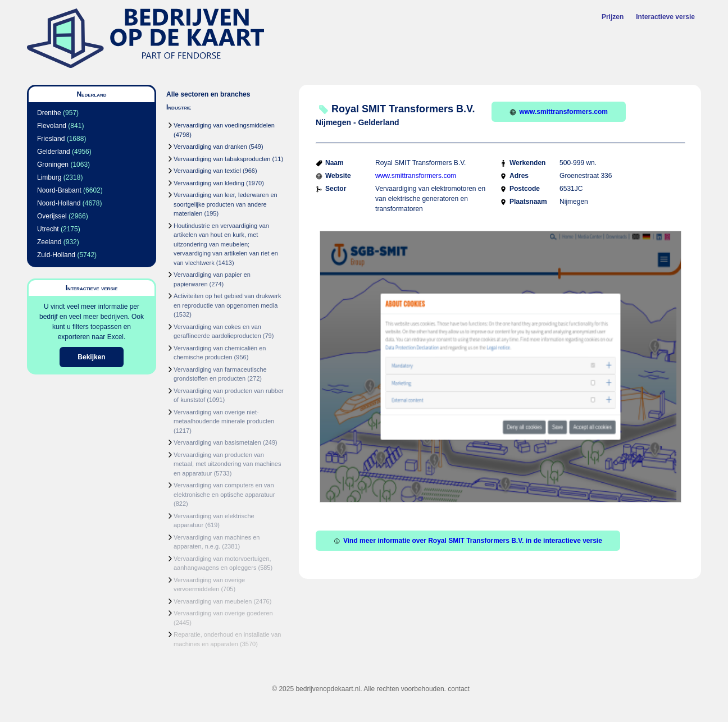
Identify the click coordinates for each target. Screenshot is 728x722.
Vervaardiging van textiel (207, 171)
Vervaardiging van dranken (210, 147)
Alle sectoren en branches (208, 94)
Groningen (53, 164)
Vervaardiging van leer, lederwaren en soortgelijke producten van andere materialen (226, 204)
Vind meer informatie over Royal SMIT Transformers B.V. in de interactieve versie (468, 541)
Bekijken (91, 357)
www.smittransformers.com (559, 112)
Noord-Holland (59, 203)
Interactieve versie (665, 17)
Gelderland (54, 152)
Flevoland (52, 126)
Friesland (51, 139)
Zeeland (49, 242)
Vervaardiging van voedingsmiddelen (224, 125)
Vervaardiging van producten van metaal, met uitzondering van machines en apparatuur (227, 464)
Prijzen (613, 17)
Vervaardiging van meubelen (213, 601)
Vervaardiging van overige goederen (223, 613)
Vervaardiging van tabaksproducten (222, 159)
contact (459, 689)
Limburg (49, 177)
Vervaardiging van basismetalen (217, 442)
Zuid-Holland (56, 255)
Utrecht (48, 229)
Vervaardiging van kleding (209, 183)
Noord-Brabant (59, 190)
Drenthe (49, 113)
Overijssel (52, 216)
